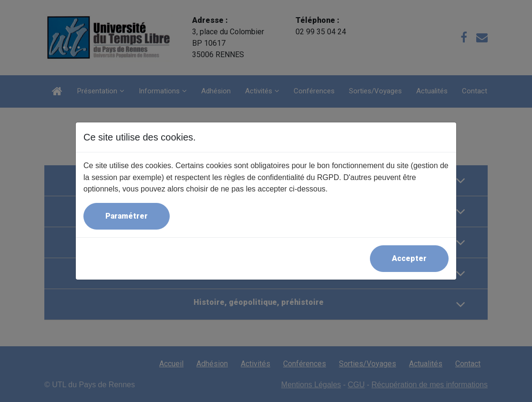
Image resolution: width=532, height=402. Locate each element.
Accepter (409, 258)
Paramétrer (127, 216)
